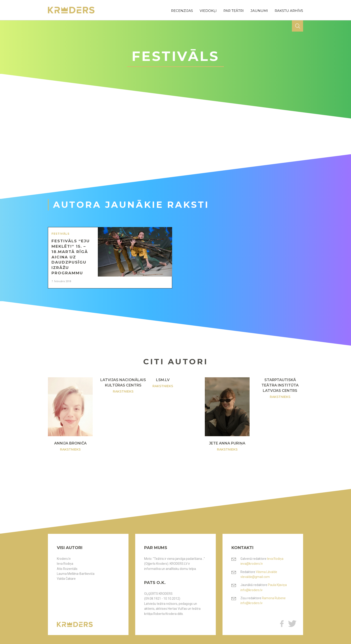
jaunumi (259, 11)
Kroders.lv (64, 559)
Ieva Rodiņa (65, 564)
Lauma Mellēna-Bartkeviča (76, 574)
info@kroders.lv (251, 590)
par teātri (234, 11)
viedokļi (208, 11)
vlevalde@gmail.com (255, 577)
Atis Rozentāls (67, 569)
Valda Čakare (66, 579)
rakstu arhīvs (289, 11)
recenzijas (182, 11)
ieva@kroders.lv (252, 564)
